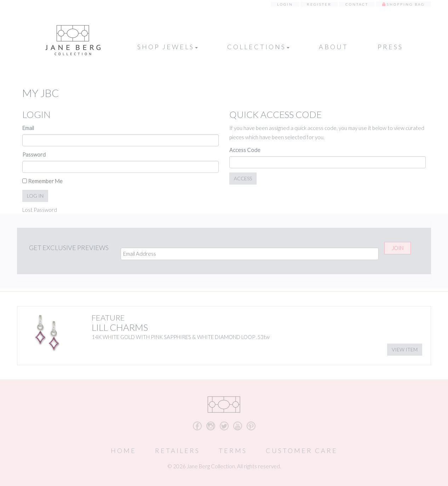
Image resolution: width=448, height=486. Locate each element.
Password (34, 154)
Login (285, 4)
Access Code (245, 150)
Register (319, 4)
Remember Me (42, 181)
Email (28, 128)
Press (390, 47)
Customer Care (302, 451)
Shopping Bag (406, 4)
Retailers (177, 451)
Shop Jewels (168, 47)
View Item (405, 349)
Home (124, 451)
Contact (357, 4)
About (334, 47)
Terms (233, 451)
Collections (258, 47)
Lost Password (40, 210)
